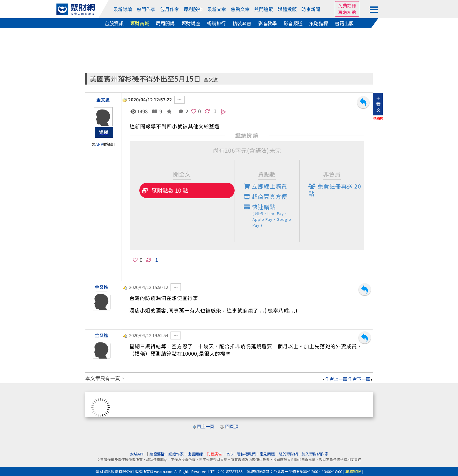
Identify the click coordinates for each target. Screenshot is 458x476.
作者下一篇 (361, 379)
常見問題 (267, 454)
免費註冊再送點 (335, 190)
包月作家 (170, 9)
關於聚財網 (288, 454)
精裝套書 (242, 23)
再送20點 (347, 12)
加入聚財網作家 (315, 454)
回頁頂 (232, 426)
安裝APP (138, 454)
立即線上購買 (265, 186)
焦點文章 (240, 9)
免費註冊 (347, 5)
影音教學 (268, 23)
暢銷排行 (216, 23)
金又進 (211, 80)
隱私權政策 (246, 454)
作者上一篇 (335, 379)
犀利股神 (193, 9)
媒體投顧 (287, 9)
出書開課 (195, 454)
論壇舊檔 (157, 454)
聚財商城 (140, 23)
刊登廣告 (214, 454)
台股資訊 (114, 23)
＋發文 (378, 104)
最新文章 (217, 9)
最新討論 (123, 9)
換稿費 (378, 118)
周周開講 (165, 23)
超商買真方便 (265, 196)
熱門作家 (146, 9)
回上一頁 (205, 426)
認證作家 (176, 454)
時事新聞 (311, 9)
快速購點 (272, 215)
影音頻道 (293, 23)
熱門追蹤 (264, 9)
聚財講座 (191, 23)
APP (99, 144)
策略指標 (319, 23)
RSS (229, 454)
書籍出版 (344, 23)
